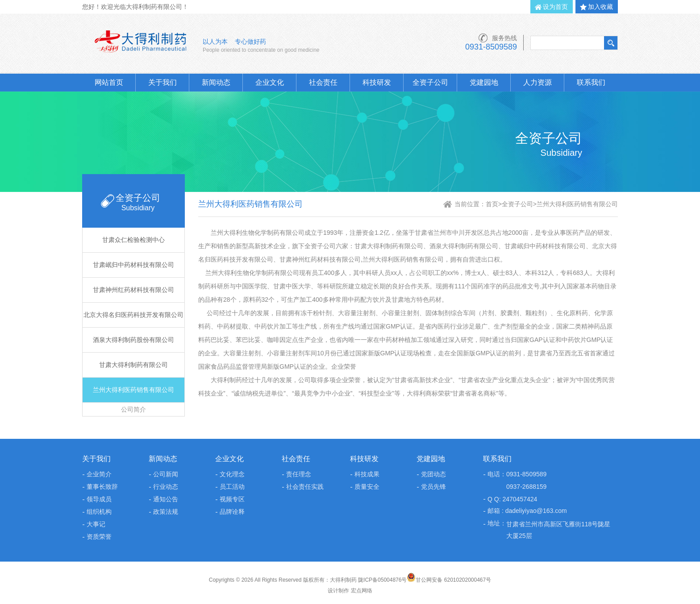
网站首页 (109, 82)
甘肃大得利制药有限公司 (133, 365)
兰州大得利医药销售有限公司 (133, 390)
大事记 (96, 524)
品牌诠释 (232, 512)
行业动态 (166, 487)
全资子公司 (430, 82)
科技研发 (377, 82)
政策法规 (166, 512)
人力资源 (537, 82)
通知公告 (166, 499)
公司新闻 (166, 474)
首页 (492, 204)
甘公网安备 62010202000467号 (449, 580)
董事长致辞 (102, 487)
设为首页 (555, 7)
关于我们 (162, 82)
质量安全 (367, 487)
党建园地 (484, 82)
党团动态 (433, 474)
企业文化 (270, 82)
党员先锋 (433, 487)
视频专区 (232, 499)
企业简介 (99, 474)
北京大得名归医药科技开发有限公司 (133, 315)
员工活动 (232, 487)
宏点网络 (362, 591)
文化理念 (232, 474)
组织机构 (99, 512)
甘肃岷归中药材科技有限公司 (133, 265)
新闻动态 (216, 82)
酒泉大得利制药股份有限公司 (133, 340)
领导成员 (99, 499)
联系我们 (591, 82)
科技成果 (367, 474)
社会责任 (323, 82)
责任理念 (299, 474)
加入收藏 (600, 7)
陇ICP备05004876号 (382, 580)
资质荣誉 (99, 537)
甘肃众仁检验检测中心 (133, 240)
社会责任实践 (305, 487)
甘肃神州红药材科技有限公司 (133, 290)
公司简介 (133, 409)
